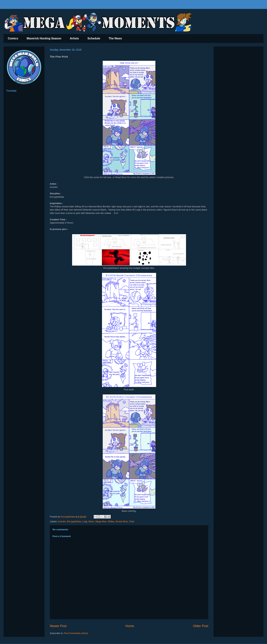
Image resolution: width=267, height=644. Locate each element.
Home (130, 626)
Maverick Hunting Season (44, 38)
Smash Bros (122, 521)
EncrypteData (74, 521)
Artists (74, 38)
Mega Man (101, 521)
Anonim (62, 521)
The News (115, 38)
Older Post (201, 626)
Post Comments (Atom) (76, 633)
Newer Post (58, 626)
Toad (132, 521)
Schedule (94, 38)
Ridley (111, 521)
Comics (13, 38)
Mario (91, 521)
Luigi (85, 521)
